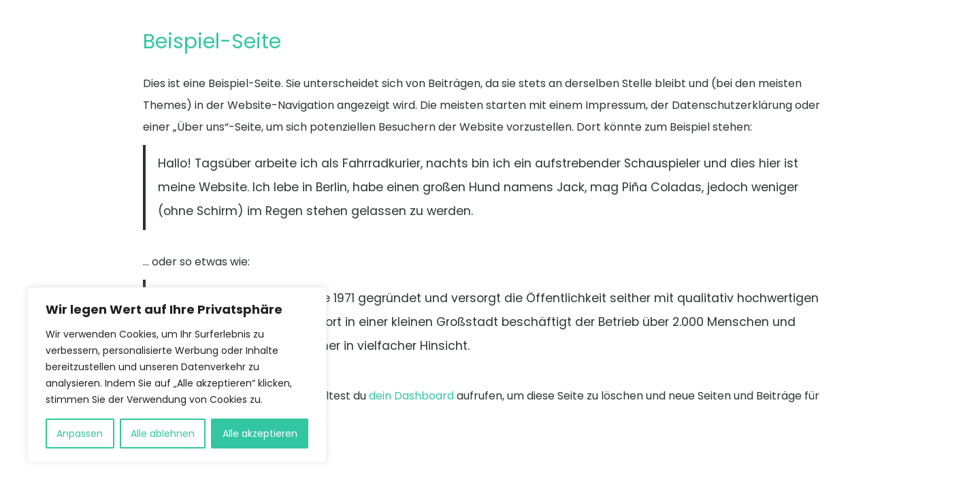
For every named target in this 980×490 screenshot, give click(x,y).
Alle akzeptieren (260, 434)
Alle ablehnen (163, 434)
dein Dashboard (411, 396)
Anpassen (80, 434)
